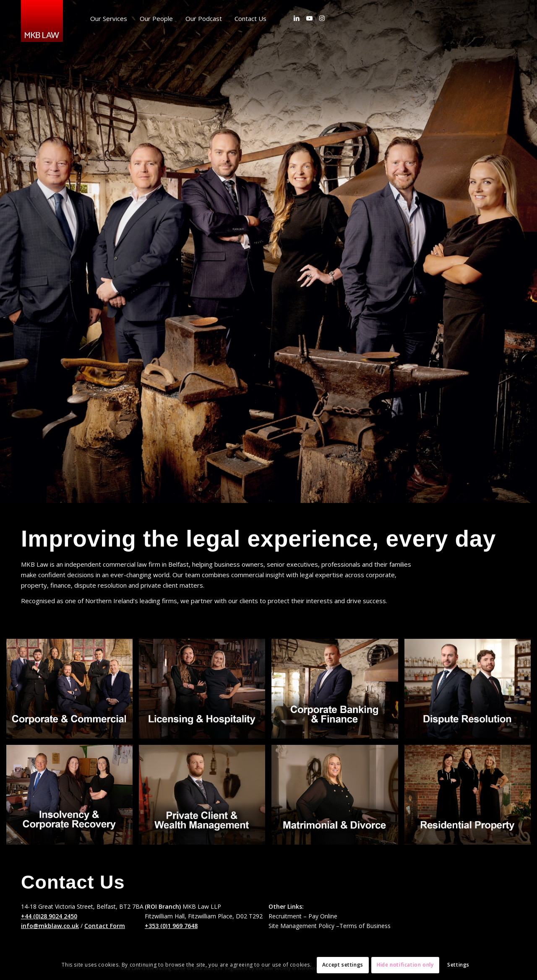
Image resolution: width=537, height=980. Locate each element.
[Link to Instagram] (322, 18)
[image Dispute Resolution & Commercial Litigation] (471, 692)
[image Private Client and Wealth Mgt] (205, 798)
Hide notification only (405, 965)
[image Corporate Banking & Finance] (338, 692)
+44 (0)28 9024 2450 (49, 916)
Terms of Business (365, 926)
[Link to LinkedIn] (297, 18)
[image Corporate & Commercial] (73, 692)
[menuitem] (109, 18)
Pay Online (323, 916)
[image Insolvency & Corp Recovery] (73, 798)
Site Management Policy (301, 926)
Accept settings (343, 965)
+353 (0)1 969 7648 (171, 926)
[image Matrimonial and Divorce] (338, 798)
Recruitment (285, 916)
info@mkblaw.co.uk (50, 926)
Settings (458, 965)
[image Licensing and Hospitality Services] (205, 692)
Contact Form (105, 926)
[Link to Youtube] (309, 18)
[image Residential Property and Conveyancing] (471, 798)
